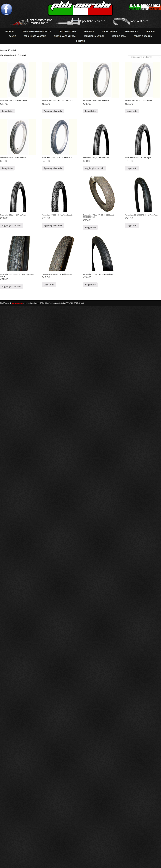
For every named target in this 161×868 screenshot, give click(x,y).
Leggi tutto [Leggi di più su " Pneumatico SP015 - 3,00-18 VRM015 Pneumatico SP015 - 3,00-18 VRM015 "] (7, 168)
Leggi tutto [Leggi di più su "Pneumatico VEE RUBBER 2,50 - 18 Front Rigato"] (132, 226)
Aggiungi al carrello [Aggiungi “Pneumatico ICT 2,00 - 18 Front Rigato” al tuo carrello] (95, 168)
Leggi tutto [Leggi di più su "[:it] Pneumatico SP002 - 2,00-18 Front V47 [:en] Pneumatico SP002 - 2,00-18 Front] (7, 111)
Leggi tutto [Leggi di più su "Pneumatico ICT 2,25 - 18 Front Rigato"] (132, 168)
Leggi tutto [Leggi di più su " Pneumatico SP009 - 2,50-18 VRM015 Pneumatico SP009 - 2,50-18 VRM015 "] (90, 111)
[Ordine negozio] (144, 57)
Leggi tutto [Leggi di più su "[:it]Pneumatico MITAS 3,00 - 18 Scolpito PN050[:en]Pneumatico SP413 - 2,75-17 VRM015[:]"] (49, 285)
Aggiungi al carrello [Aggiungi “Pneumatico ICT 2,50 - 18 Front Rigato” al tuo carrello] (12, 226)
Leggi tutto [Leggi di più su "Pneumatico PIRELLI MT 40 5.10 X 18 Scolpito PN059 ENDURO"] (90, 228)
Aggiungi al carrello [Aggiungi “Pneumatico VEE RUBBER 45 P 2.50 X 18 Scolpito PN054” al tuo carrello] (12, 287)
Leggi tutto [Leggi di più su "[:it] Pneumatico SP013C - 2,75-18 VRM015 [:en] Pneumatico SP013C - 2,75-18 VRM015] (132, 111)
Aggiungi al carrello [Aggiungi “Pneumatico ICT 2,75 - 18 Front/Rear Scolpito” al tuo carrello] (53, 226)
